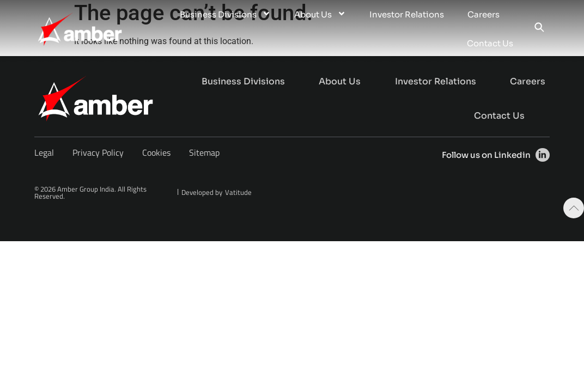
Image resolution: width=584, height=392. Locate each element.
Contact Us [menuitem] (490, 43)
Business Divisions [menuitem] (225, 14)
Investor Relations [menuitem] (407, 14)
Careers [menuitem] (483, 14)
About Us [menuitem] (320, 14)
